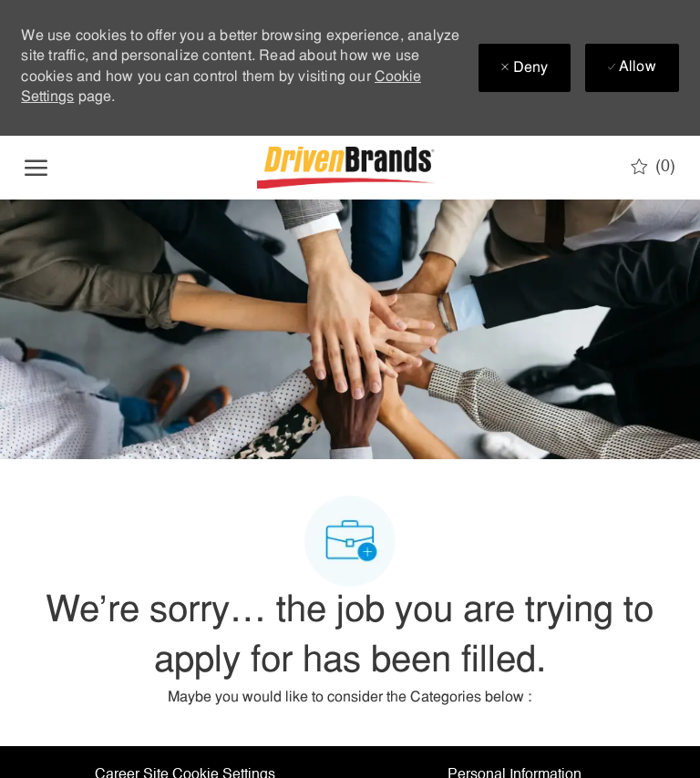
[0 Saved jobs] (653, 167)
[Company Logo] (348, 168)
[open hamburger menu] (36, 168)
